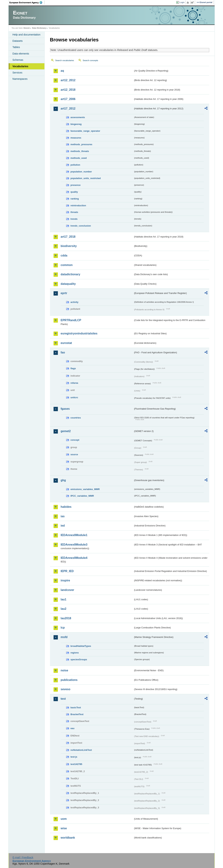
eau (73, 728)
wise (64, 828)
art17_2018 (68, 237)
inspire (65, 580)
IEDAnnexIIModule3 (74, 545)
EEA (27, 3)
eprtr (64, 293)
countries (76, 418)
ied (63, 526)
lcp (63, 628)
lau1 (64, 599)
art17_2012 (68, 109)
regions (75, 653)
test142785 (76, 764)
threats (74, 212)
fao (63, 352)
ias (63, 516)
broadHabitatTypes (81, 646)
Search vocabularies (65, 60)
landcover (68, 590)
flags (73, 368)
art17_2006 (68, 99)
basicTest (76, 708)
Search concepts (90, 60)
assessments (78, 117)
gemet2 (66, 431)
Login (182, 2)
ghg (63, 480)
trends (74, 219)
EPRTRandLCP (71, 320)
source (74, 454)
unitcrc (74, 397)
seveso (66, 689)
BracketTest (77, 714)
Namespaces (20, 79)
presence (76, 185)
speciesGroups (79, 659)
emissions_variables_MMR (85, 489)
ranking (75, 199)
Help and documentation (27, 35)
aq (62, 71)
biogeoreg (76, 124)
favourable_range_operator (85, 131)
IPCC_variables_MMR (82, 496)
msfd (64, 637)
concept (75, 440)
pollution (75, 165)
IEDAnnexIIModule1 (74, 535)
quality (74, 192)
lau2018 (66, 618)
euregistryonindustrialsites (79, 333)
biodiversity (69, 246)
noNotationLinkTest (81, 750)
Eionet (27, 28)
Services (17, 73)
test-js (74, 757)
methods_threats (80, 151)
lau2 (64, 609)
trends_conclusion (81, 226)
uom (64, 819)
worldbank (68, 838)
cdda (64, 255)
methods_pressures (81, 144)
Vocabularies (21, 66)
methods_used (79, 158)
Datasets (18, 41)
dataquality (68, 284)
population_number (81, 172)
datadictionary (70, 274)
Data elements (21, 54)
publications (69, 680)
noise (64, 670)
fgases (65, 409)
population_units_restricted (86, 178)
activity (75, 302)
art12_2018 (68, 90)
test (63, 699)
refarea (74, 383)
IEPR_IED (67, 571)
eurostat (66, 343)
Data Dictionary (39, 28)
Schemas (18, 60)
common (67, 265)
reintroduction (78, 205)
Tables (16, 47)
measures (76, 138)
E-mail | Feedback (23, 857)
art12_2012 (68, 80)
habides (66, 507)
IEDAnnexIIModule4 (74, 558)
